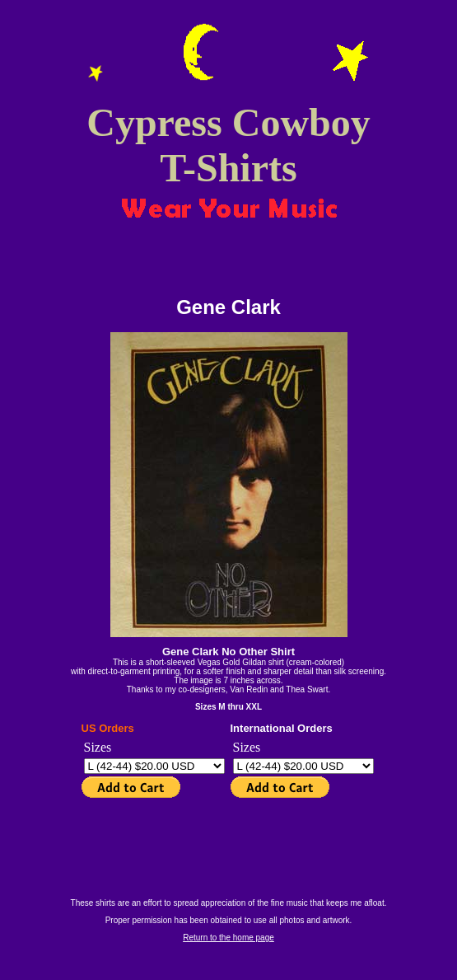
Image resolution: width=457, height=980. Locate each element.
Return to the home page (228, 938)
